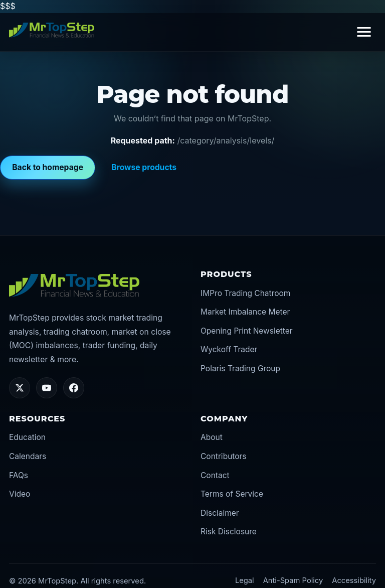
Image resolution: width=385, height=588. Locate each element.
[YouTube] (47, 388)
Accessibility (354, 580)
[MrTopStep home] (52, 30)
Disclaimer (220, 513)
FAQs (19, 475)
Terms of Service (232, 494)
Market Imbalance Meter (245, 312)
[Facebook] (74, 388)
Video (20, 494)
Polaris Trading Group (240, 369)
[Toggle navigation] (364, 32)
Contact (215, 475)
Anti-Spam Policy (293, 580)
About (212, 437)
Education (27, 437)
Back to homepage (48, 167)
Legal (245, 580)
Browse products (144, 167)
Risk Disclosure (229, 532)
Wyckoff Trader (229, 349)
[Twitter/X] (20, 388)
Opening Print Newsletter (247, 331)
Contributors (224, 456)
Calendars (28, 456)
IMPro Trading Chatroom (245, 293)
